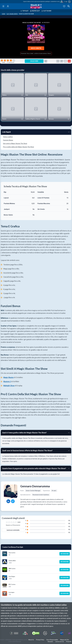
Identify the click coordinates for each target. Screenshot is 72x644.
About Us (31, 640)
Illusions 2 (7, 382)
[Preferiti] (64, 6)
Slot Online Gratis (12, 14)
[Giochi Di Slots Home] (36, 6)
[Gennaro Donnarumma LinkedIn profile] (8, 501)
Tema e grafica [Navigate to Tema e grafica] (8, 137)
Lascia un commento (13, 530)
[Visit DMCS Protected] (36, 633)
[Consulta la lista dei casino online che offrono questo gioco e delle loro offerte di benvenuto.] (46, 61)
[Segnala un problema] (69, 61)
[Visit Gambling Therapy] (69, 633)
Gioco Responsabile (52, 640)
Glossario (50, 642)
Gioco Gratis (36, 48)
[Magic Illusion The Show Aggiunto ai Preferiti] (65, 61)
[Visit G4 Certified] (62, 633)
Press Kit (69, 642)
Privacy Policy (40, 640)
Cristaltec (47, 23)
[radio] (2, 60)
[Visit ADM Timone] (25, 633)
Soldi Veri (34, 61)
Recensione (65, 554)
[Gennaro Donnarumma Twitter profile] (13, 501)
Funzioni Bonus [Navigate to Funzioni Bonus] (8, 140)
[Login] (8, 6)
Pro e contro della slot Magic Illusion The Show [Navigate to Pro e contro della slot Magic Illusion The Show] (18, 147)
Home (3, 14)
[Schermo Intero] (58, 61)
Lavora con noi (60, 642)
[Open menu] (3, 6)
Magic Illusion (9, 377)
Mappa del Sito (65, 640)
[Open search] (69, 6)
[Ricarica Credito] (62, 61)
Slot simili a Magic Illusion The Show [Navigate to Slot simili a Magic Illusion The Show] (15, 144)
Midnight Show (9, 386)
